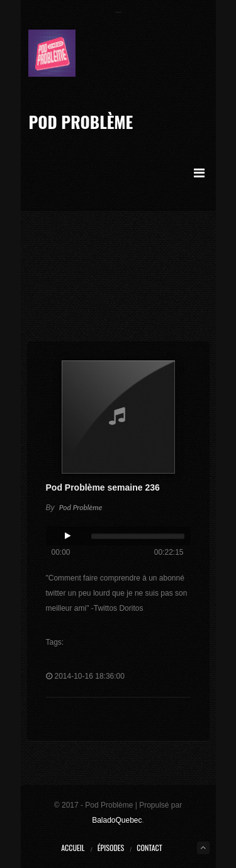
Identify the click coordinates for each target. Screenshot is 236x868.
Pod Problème (81, 122)
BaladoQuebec (117, 820)
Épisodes (111, 848)
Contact (149, 848)
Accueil (73, 848)
